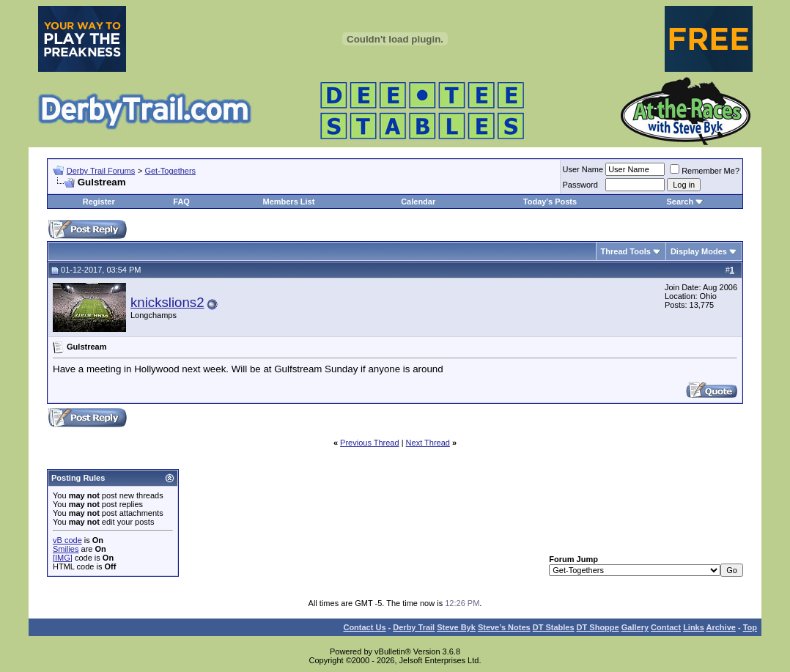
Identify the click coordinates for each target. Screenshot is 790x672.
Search (680, 202)
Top (750, 627)
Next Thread (428, 443)
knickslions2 (167, 302)
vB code (67, 540)
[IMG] (63, 558)
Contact (666, 627)
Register (99, 202)
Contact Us (364, 627)
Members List (288, 202)
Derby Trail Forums (101, 171)
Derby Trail (414, 627)
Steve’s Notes (504, 627)
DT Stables (554, 627)
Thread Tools (626, 251)
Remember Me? (705, 171)
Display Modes (699, 251)
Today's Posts (550, 202)
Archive (721, 627)
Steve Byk (456, 627)
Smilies (66, 549)
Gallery (635, 627)
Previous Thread (370, 443)
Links (694, 627)
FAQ (181, 202)
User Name (583, 169)
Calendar (418, 202)
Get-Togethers (170, 171)
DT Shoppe (598, 627)
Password (580, 185)
